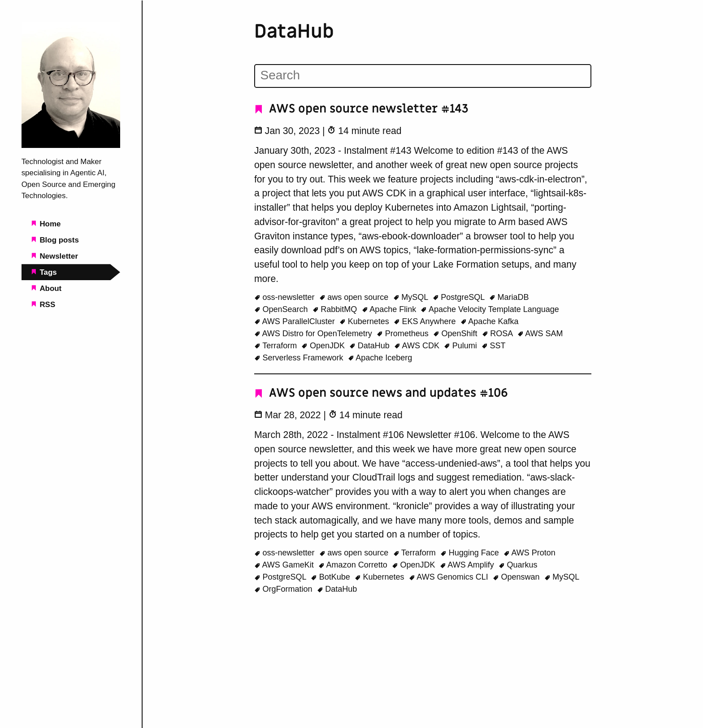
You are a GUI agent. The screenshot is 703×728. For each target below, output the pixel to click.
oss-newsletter (286, 297)
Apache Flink (390, 309)
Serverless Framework (300, 358)
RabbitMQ (336, 309)
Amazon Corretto (354, 565)
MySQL (412, 297)
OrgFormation (284, 589)
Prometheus (404, 334)
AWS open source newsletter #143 (361, 109)
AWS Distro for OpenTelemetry (314, 334)
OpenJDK (324, 346)
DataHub (371, 346)
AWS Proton (529, 553)
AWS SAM (540, 334)
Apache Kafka (490, 321)
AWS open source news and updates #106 (381, 393)
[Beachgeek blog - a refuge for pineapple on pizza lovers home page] (71, 145)
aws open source (355, 297)
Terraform (277, 346)
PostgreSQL (460, 297)
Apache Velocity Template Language (490, 309)
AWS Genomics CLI (450, 577)
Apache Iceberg (380, 358)
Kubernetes (365, 321)
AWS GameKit (285, 565)
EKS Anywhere (426, 321)
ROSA (499, 334)
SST (494, 346)
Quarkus (518, 565)
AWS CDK (418, 346)
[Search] (423, 75)
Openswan (517, 577)
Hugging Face (471, 553)
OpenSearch (282, 309)
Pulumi (462, 346)
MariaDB (509, 297)
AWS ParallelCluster (296, 321)
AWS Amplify (468, 565)
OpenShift (456, 334)
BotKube (332, 577)
